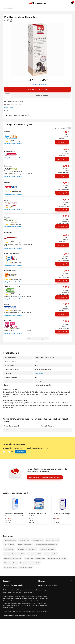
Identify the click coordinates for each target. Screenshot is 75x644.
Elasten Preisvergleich (53, 540)
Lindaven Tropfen (9, 544)
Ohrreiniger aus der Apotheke (57, 558)
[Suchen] (71, 8)
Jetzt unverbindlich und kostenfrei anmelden (45, 477)
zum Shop (62, 142)
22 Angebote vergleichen (38, 84)
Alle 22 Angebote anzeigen (38, 339)
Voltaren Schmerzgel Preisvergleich (46, 544)
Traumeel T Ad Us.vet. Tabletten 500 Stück (39, 513)
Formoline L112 (24, 540)
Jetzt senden (21, 451)
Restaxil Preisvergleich (34, 554)
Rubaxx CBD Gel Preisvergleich (27, 549)
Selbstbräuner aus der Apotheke (30, 563)
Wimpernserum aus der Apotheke (35, 558)
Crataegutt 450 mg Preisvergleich (14, 554)
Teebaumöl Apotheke (51, 554)
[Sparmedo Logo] (38, 3)
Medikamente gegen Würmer (13, 558)
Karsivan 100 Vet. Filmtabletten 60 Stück (15, 513)
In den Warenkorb (41, 95)
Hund (6, 430)
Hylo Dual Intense (37, 540)
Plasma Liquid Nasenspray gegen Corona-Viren (18, 567)
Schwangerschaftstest (10, 563)
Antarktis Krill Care (10, 540)
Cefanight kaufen (9, 549)
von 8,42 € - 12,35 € (14, 101)
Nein (13, 451)
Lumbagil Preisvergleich (25, 544)
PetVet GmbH (8, 107)
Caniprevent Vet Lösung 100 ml (63, 513)
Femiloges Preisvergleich (47, 549)
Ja (7, 451)
